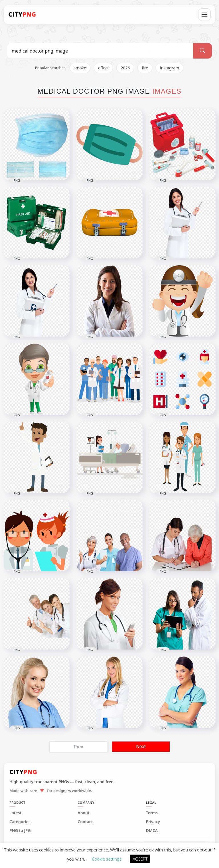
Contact (85, 822)
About (83, 813)
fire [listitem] (145, 68)
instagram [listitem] (170, 68)
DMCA (152, 831)
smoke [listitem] (80, 68)
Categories (20, 822)
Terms (152, 813)
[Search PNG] (100, 51)
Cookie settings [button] (107, 859)
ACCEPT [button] (140, 859)
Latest (15, 813)
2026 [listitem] (125, 68)
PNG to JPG (20, 831)
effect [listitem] (103, 68)
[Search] (202, 51)
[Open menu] (204, 15)
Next (141, 747)
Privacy (153, 822)
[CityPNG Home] (22, 15)
